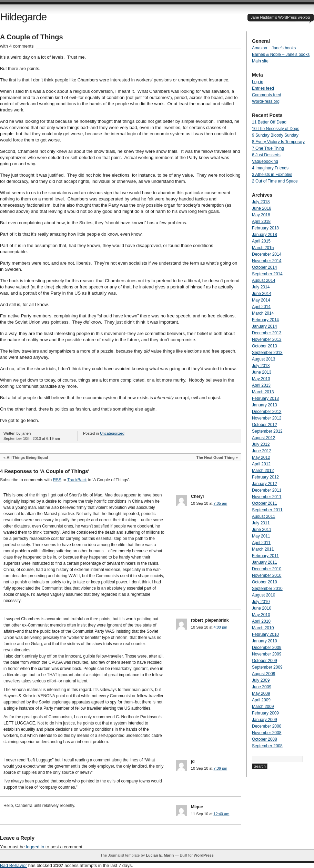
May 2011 (261, 536)
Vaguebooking (265, 161)
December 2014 (267, 254)
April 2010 (261, 621)
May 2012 (261, 457)
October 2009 (265, 661)
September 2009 (267, 667)
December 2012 (267, 412)
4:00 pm (220, 627)
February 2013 (265, 398)
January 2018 (265, 235)
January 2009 (265, 720)
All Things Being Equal (27, 457)
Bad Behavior (13, 865)
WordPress (204, 855)
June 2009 (262, 687)
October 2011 (265, 503)
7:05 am (220, 503)
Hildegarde (23, 17)
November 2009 (267, 654)
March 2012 (263, 471)
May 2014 (261, 300)
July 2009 (261, 680)
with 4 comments (17, 46)
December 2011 (267, 490)
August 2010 (264, 595)
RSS (57, 480)
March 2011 (263, 549)
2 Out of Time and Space (275, 181)
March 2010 (263, 628)
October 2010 (265, 582)
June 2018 (262, 208)
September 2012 (267, 431)
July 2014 (261, 287)
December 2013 (267, 333)
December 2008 (267, 726)
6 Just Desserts (266, 155)
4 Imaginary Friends (270, 168)
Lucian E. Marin (160, 855)
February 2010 (265, 634)
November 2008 (267, 733)
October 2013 (265, 346)
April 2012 (261, 464)
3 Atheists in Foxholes (272, 175)
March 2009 (263, 707)
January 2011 (265, 562)
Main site (260, 61)
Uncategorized (112, 433)
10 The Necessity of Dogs (276, 129)
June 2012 (262, 451)
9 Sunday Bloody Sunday (275, 135)
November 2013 (267, 339)
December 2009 (267, 648)
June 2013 (262, 372)
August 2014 (264, 280)
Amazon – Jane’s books (274, 48)
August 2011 (264, 516)
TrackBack (77, 480)
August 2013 (264, 359)
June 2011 (262, 530)
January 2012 (265, 484)
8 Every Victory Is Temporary (278, 142)
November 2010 (267, 575)
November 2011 (267, 497)
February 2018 (265, 228)
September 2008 (267, 746)
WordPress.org (266, 101)
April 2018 (261, 221)
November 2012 (267, 418)
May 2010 (261, 615)
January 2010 (265, 641)
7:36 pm (220, 768)
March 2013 (263, 392)
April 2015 (261, 241)
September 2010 (267, 589)
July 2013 (261, 366)
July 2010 (261, 602)
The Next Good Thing (216, 457)
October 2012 (265, 425)
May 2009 (261, 693)
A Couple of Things (32, 37)
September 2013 (267, 353)
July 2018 (261, 202)
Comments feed (267, 95)
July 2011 (261, 523)
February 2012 (265, 477)
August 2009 (264, 674)
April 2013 (261, 385)
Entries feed (263, 88)
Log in (258, 82)
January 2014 (265, 326)
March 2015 (263, 248)
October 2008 (265, 739)
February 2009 (265, 713)
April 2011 (261, 543)
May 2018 (261, 215)
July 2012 (261, 444)
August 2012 (264, 438)
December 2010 (267, 569)
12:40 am (221, 814)
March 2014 (263, 313)
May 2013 (261, 379)
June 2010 (262, 608)
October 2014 (265, 267)
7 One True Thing (268, 148)
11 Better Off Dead (269, 122)
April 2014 (261, 307)
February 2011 (265, 556)
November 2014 (267, 261)
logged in (35, 847)
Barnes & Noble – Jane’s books (281, 55)
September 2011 (267, 510)
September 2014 (267, 274)
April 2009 (261, 700)
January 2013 (265, 405)
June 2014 (262, 294)
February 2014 (265, 320)
